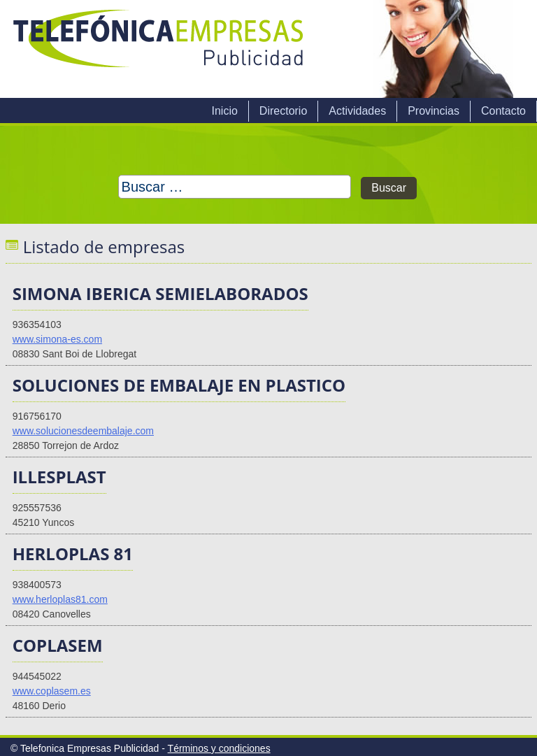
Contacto (503, 111)
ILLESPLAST (59, 477)
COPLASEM (58, 645)
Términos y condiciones (219, 748)
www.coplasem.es (52, 691)
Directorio (283, 111)
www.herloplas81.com (60, 599)
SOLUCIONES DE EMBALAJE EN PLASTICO (179, 385)
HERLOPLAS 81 (73, 554)
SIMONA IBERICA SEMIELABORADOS (160, 293)
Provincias (434, 111)
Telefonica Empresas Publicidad (159, 49)
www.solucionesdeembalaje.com (83, 431)
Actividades (357, 111)
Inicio (224, 111)
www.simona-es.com (57, 339)
